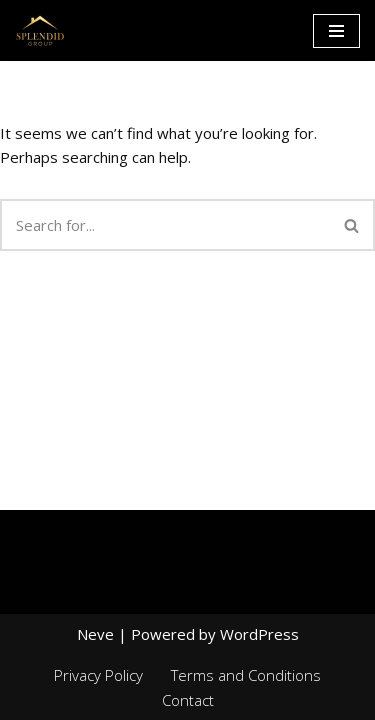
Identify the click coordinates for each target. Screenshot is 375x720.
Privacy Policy (98, 675)
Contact (188, 700)
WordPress (259, 634)
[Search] (165, 225)
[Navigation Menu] (336, 31)
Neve (95, 634)
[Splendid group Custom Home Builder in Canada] (40, 30)
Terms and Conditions (246, 675)
